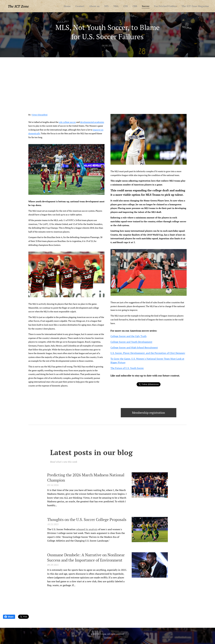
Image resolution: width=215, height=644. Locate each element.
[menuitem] (60, 6)
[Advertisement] (107, 80)
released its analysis (87, 529)
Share (9, 617)
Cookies (108, 638)
